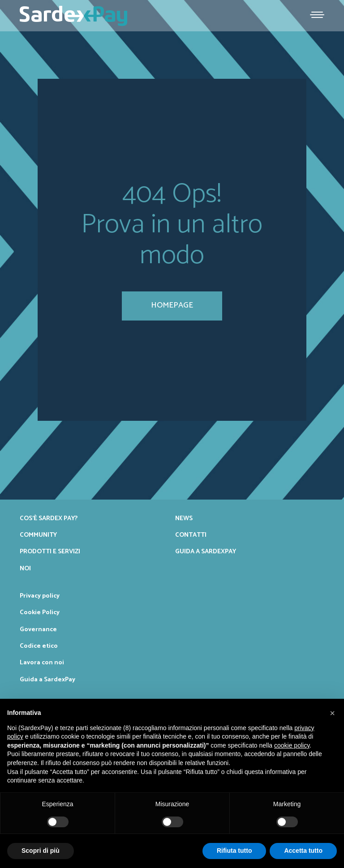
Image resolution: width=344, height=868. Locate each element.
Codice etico (39, 646)
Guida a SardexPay (206, 552)
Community (38, 535)
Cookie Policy (40, 612)
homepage (172, 305)
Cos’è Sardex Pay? (49, 518)
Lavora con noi (42, 663)
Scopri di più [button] (41, 851)
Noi (25, 569)
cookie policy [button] (292, 745)
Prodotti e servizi (50, 552)
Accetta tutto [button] (303, 851)
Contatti (191, 535)
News (184, 518)
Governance (38, 629)
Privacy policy (40, 596)
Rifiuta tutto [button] (234, 851)
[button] (332, 713)
